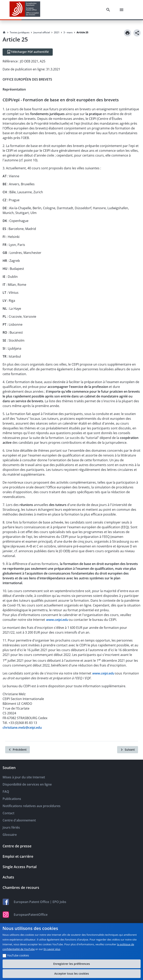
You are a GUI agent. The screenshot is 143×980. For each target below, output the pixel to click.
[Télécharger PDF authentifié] (28, 52)
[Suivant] (128, 750)
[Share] (137, 33)
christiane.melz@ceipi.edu (22, 728)
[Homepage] (4, 33)
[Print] (127, 33)
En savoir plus (52, 949)
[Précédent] (18, 750)
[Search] (109, 10)
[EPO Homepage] (25, 10)
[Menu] (122, 10)
